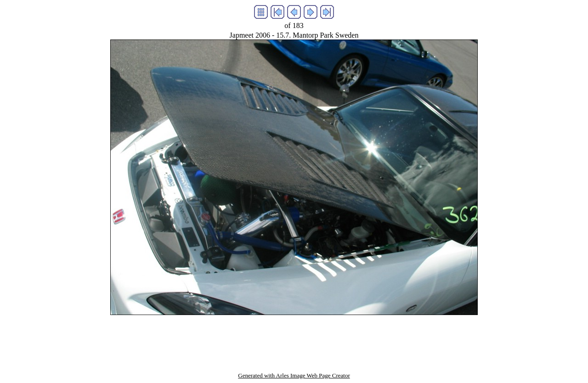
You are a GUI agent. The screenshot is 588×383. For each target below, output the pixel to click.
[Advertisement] (294, 336)
